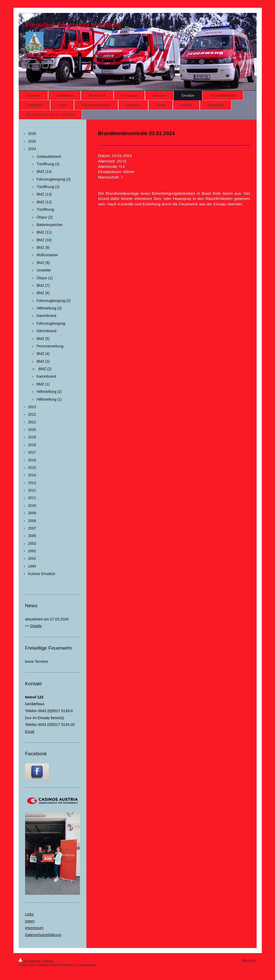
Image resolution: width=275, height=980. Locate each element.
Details (36, 626)
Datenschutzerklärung (43, 935)
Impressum (34, 928)
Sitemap (48, 961)
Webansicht (249, 960)
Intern (30, 921)
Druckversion (30, 961)
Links (29, 914)
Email (30, 732)
